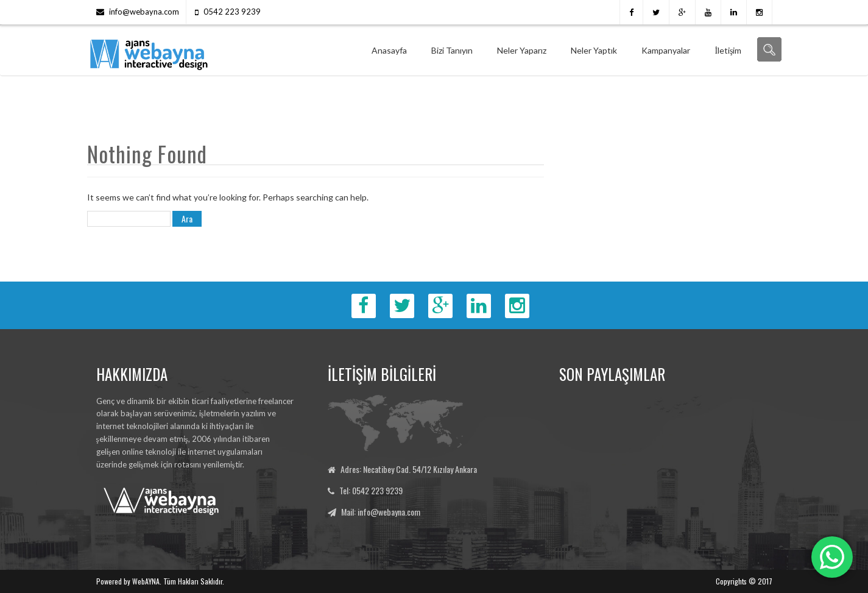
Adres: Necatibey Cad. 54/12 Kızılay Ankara (409, 469)
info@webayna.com (144, 12)
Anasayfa (389, 50)
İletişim (728, 50)
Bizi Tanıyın (452, 50)
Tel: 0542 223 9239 (371, 490)
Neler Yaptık (594, 50)
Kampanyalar (666, 50)
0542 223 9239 (232, 12)
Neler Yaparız (522, 50)
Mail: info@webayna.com (381, 512)
